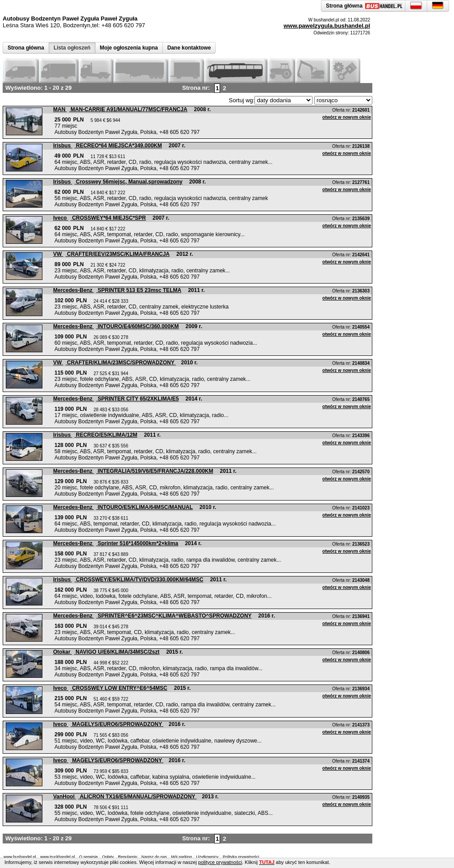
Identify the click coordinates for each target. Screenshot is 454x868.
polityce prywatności (220, 862)
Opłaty (108, 857)
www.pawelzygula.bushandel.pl (327, 26)
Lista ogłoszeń (72, 48)
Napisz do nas (154, 857)
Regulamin (127, 857)
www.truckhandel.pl (58, 857)
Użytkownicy (207, 857)
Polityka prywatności (241, 857)
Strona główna (26, 48)
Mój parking (181, 857)
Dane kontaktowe (189, 48)
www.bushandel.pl (20, 857)
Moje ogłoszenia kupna (129, 48)
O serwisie (88, 857)
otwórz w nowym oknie (347, 117)
